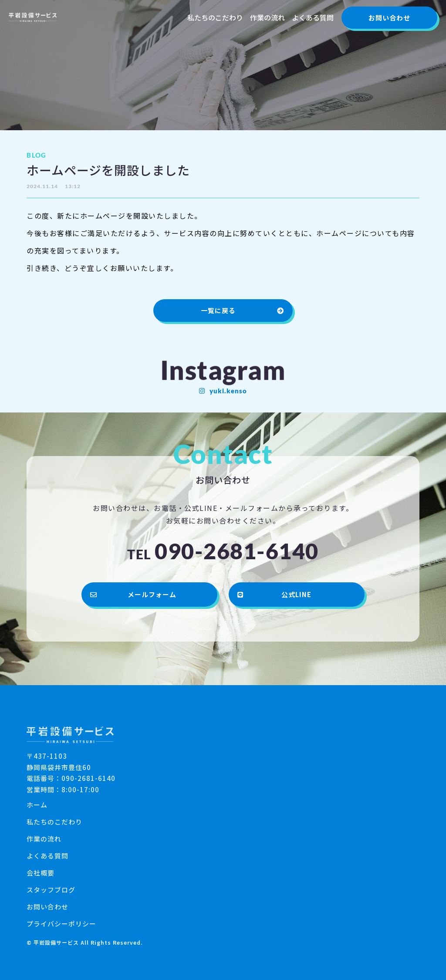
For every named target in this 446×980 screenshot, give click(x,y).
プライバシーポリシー (61, 924)
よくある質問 (313, 17)
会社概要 (41, 873)
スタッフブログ (51, 890)
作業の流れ (267, 17)
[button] (389, 18)
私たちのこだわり (215, 17)
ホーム (37, 805)
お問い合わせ (47, 907)
